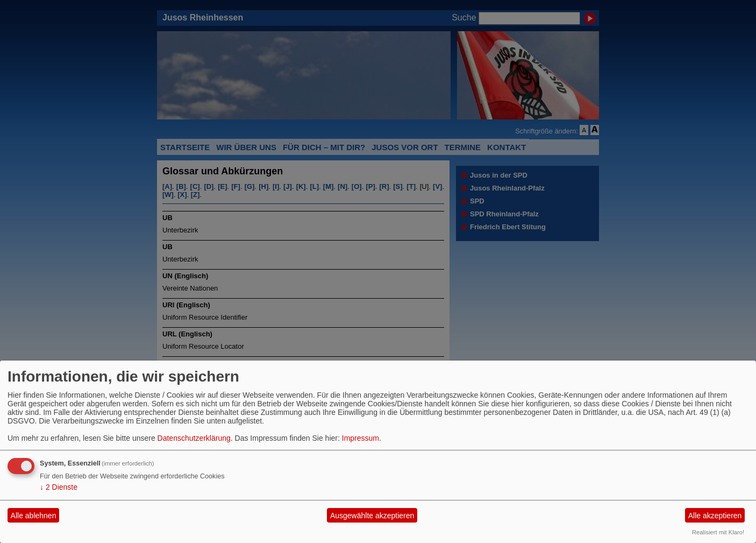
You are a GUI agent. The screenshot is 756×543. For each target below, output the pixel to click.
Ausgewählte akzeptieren (372, 516)
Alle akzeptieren (715, 516)
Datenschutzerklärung (194, 438)
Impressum (361, 438)
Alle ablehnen (34, 516)
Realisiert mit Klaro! (718, 532)
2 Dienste (59, 487)
